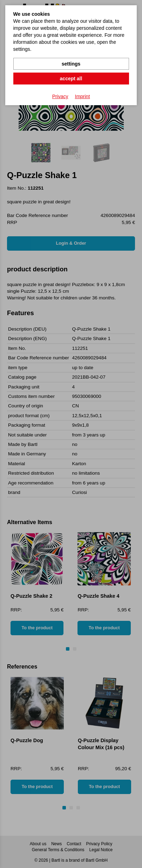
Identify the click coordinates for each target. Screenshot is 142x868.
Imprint (83, 96)
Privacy (60, 96)
